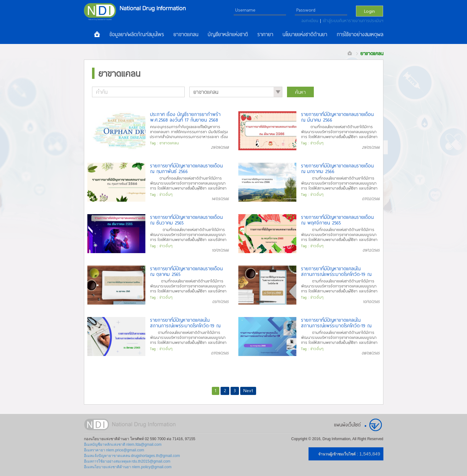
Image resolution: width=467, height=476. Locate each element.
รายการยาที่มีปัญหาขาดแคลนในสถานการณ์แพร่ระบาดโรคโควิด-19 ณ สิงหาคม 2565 (185, 323)
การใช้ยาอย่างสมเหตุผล (360, 34)
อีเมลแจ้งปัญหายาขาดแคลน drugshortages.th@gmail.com (132, 456)
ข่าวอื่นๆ (317, 143)
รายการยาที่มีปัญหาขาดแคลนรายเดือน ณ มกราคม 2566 (337, 168)
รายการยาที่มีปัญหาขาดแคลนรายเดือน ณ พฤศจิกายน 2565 (337, 220)
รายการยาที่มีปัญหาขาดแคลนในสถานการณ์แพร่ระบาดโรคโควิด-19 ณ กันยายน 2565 (336, 271)
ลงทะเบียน (311, 21)
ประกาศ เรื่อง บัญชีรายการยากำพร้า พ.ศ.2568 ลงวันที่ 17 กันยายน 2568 (185, 117)
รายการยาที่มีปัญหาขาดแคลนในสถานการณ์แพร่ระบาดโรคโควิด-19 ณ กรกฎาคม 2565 (336, 323)
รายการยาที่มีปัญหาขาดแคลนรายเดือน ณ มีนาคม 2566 (337, 117)
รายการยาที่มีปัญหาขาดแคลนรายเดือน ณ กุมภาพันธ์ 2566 (186, 168)
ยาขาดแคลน (186, 34)
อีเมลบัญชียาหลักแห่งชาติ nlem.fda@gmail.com (123, 445)
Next (248, 390)
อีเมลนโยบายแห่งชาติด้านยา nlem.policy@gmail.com (128, 467)
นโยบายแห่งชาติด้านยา (305, 34)
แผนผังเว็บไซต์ (347, 425)
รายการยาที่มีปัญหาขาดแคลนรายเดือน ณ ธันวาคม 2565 (186, 220)
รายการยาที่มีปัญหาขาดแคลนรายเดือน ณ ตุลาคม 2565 (186, 271)
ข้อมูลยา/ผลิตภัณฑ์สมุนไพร (137, 34)
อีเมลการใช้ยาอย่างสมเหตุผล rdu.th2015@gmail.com (127, 461)
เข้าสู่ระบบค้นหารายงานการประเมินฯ (353, 21)
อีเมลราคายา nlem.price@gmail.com (114, 450)
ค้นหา (300, 92)
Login (370, 11)
